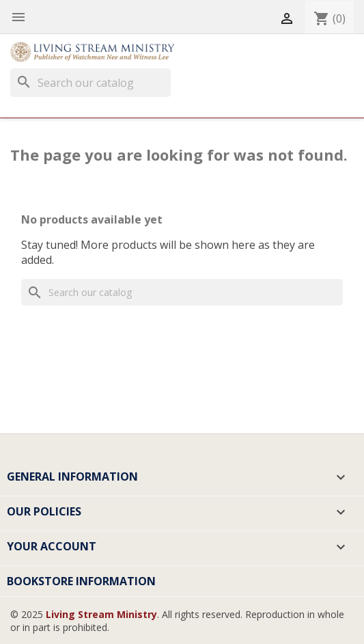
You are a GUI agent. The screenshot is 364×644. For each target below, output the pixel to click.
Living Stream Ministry (101, 614)
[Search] (90, 83)
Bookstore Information (81, 581)
